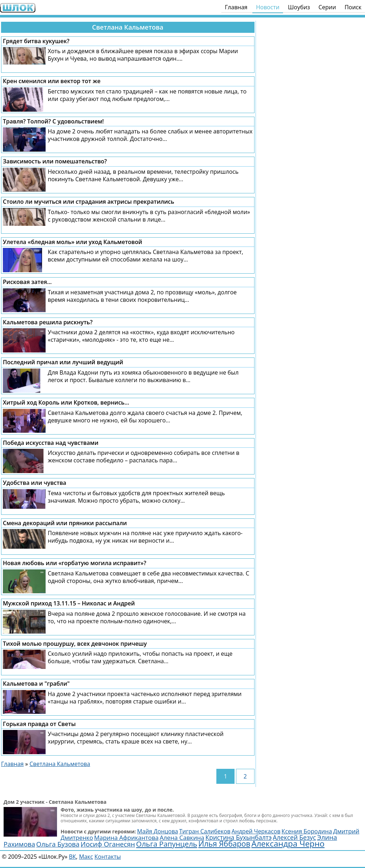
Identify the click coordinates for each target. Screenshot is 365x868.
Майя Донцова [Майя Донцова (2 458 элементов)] (158, 831)
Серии (327, 7)
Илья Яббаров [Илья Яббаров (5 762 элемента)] (224, 844)
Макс (86, 857)
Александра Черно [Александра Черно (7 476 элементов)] (288, 844)
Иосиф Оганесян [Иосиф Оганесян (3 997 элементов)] (108, 844)
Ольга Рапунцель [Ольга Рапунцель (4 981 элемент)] (167, 844)
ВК (72, 857)
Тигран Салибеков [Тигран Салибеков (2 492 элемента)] (205, 831)
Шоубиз (299, 7)
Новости (268, 7)
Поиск (353, 7)
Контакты (108, 857)
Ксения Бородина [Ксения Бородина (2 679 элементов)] (307, 831)
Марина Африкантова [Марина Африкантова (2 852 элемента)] (126, 837)
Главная (236, 7)
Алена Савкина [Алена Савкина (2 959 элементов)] (182, 837)
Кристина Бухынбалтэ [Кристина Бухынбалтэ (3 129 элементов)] (238, 837)
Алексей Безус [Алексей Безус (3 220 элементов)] (294, 837)
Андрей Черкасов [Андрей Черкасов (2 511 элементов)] (256, 831)
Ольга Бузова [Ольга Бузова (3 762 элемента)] (58, 844)
